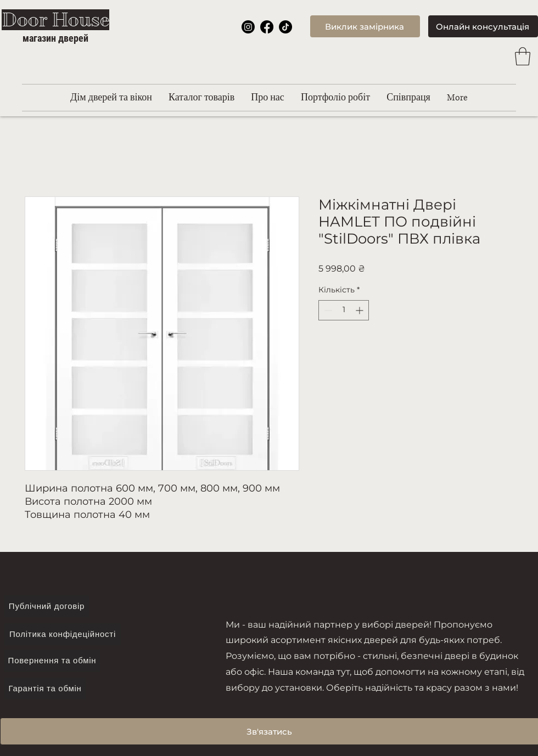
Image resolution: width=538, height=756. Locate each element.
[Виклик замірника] (365, 26)
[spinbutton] (344, 310)
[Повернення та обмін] (52, 661)
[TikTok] (285, 27)
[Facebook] (267, 27)
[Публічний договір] (47, 606)
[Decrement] (327, 310)
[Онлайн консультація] (483, 26)
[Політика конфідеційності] (63, 634)
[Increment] (360, 310)
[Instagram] (248, 27)
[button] (523, 56)
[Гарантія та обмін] (45, 689)
